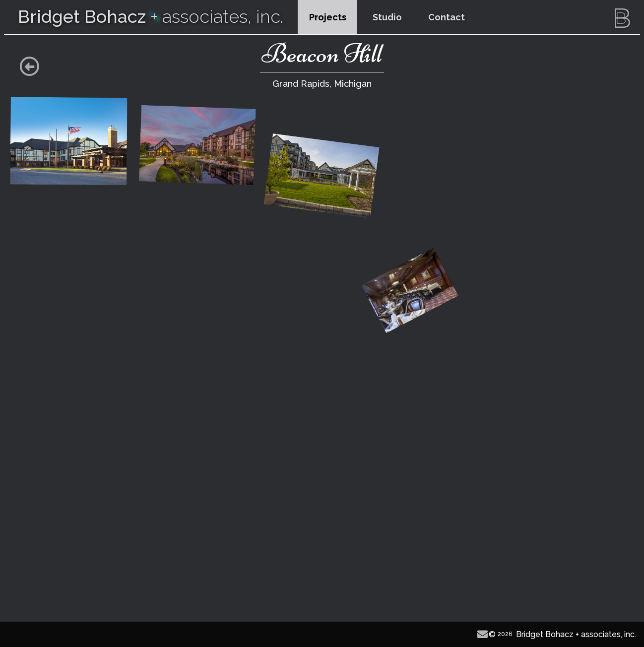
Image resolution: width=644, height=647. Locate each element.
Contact (447, 17)
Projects (328, 17)
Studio (387, 17)
